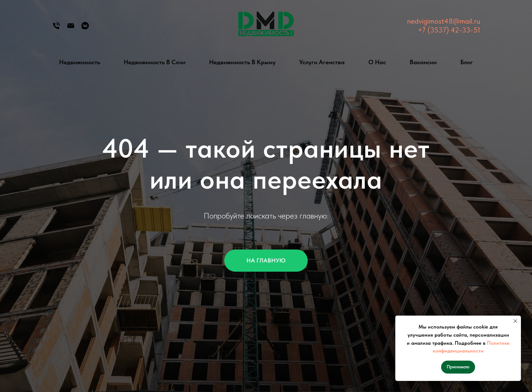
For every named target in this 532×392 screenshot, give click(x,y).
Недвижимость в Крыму (242, 62)
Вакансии (423, 62)
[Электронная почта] (71, 28)
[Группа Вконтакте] (85, 28)
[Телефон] (56, 28)
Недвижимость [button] (80, 62)
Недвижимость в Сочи (155, 62)
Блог (467, 62)
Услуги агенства (322, 62)
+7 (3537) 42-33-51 (449, 30)
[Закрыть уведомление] (515, 321)
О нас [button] (377, 62)
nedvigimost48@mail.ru (444, 21)
